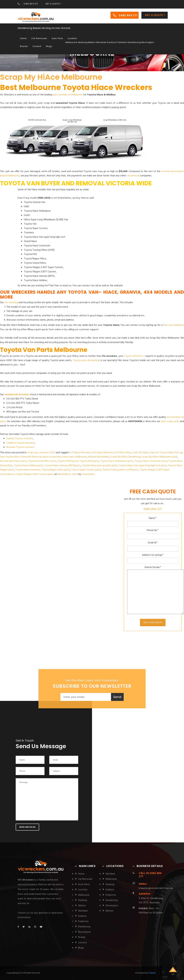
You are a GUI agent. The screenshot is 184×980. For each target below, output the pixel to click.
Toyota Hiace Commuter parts (151, 461)
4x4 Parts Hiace (123, 453)
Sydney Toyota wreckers (20, 439)
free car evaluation (173, 325)
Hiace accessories (52, 457)
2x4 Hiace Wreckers (80, 453)
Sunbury (82, 916)
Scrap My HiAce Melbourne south (160, 457)
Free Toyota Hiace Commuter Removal (21, 457)
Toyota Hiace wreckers (28, 470)
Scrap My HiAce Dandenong (126, 457)
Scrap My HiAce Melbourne (51, 77)
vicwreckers (88, 474)
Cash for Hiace (141, 453)
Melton (82, 906)
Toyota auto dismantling (86, 360)
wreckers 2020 (47, 453)
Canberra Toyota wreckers (21, 443)
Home (23, 38)
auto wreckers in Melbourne (68, 95)
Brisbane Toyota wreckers (20, 447)
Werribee (83, 911)
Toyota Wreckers (133, 356)
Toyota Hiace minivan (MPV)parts (63, 466)
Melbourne (84, 895)
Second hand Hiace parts (13, 461)
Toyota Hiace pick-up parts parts (100, 466)
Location (72, 38)
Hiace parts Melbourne (75, 457)
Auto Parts (57, 38)
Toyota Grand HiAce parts (42, 461)
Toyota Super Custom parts (86, 470)
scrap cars (33, 453)
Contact (37, 46)
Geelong (82, 900)
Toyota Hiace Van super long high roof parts (143, 466)
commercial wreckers (17, 395)
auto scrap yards (170, 421)
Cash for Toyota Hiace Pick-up (166, 453)
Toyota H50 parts (89, 461)
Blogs (49, 46)
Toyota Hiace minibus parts (29, 466)
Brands (24, 46)
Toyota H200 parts (68, 461)
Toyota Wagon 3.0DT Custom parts (35, 474)
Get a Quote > (155, 15)
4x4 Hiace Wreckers (102, 453)
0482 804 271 (31, 4)
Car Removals (39, 38)
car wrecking (11, 303)
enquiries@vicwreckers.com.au (156, 886)
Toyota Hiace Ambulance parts (117, 461)
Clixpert (152, 973)
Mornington (84, 932)
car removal (133, 176)
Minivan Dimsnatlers (99, 457)
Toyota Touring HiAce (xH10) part (120, 470)
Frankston (83, 921)
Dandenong (84, 927)
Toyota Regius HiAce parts (56, 470)
